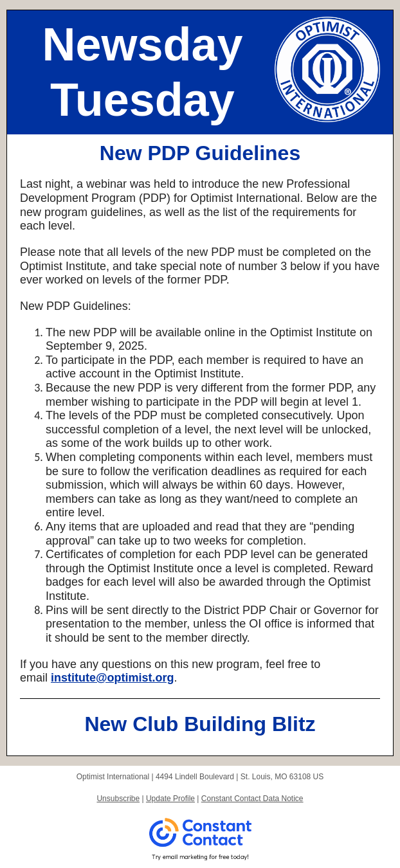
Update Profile (170, 799)
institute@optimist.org (113, 678)
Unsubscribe (118, 799)
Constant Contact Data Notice (252, 799)
